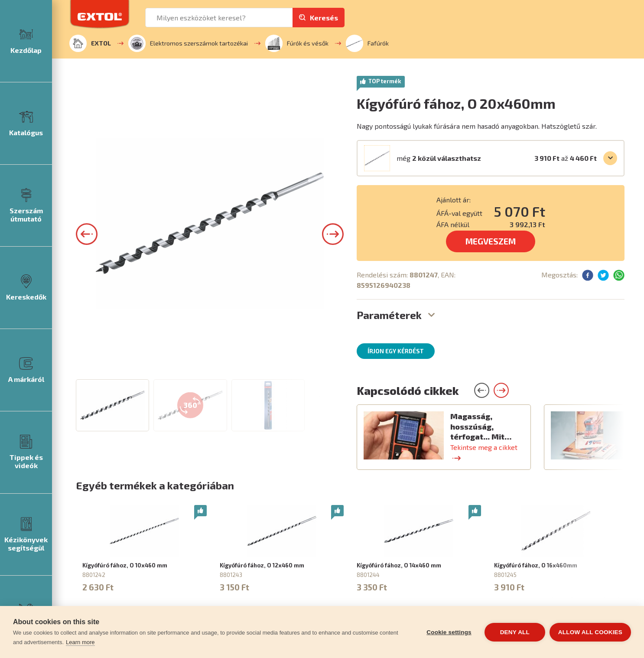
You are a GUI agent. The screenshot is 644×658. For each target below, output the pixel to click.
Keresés (324, 18)
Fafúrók (367, 43)
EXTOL (90, 43)
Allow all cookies (590, 632)
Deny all (515, 632)
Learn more (80, 642)
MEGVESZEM (491, 241)
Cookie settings (449, 632)
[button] (87, 345)
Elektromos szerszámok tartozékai (188, 43)
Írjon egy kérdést (396, 351)
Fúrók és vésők (297, 43)
